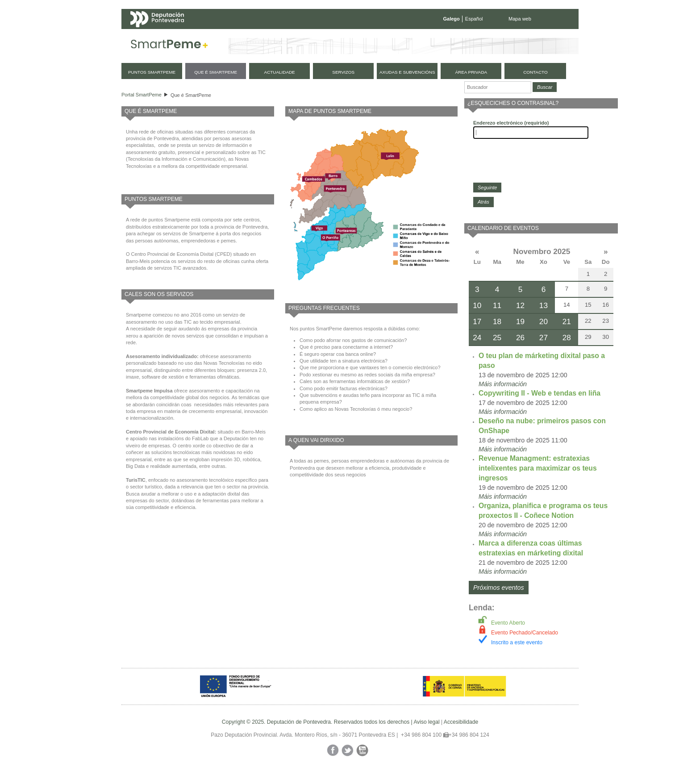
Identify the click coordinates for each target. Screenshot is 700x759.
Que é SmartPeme (191, 95)
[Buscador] (498, 87)
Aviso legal (426, 722)
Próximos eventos (499, 588)
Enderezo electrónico (511, 123)
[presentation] (541, 161)
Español (474, 19)
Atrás (483, 202)
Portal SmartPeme (142, 95)
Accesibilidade (461, 722)
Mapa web (520, 19)
